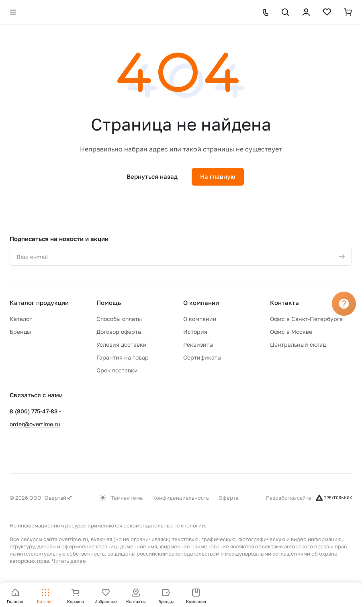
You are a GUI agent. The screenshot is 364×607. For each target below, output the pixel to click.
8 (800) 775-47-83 (34, 411)
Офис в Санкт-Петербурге (306, 319)
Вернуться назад (152, 176)
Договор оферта (119, 332)
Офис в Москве (291, 332)
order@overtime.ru (35, 424)
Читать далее (69, 561)
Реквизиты (198, 344)
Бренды (20, 332)
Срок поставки (117, 370)
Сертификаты (202, 357)
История (195, 332)
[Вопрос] (344, 304)
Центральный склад (298, 344)
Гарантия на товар (123, 357)
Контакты (285, 302)
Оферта (228, 498)
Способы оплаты (119, 319)
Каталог (21, 319)
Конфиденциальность (181, 498)
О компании (201, 302)
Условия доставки (122, 344)
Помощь (109, 302)
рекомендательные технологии (164, 525)
